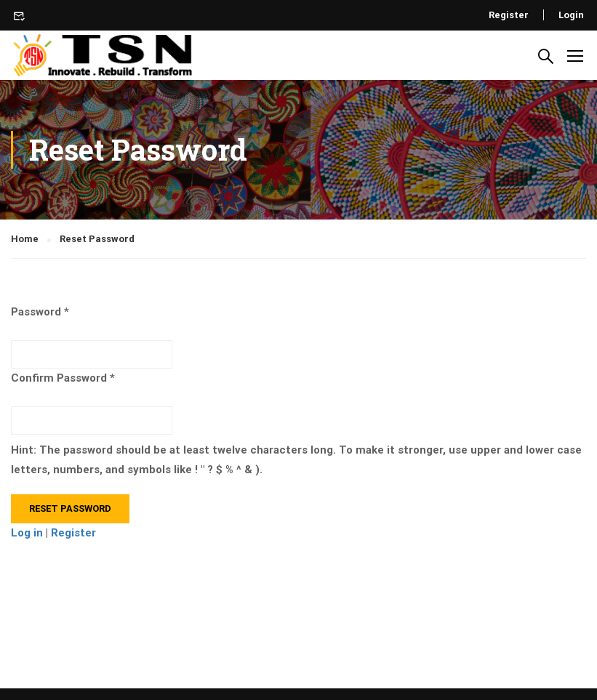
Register (509, 15)
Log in (27, 533)
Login (571, 15)
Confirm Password (59, 378)
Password (36, 312)
